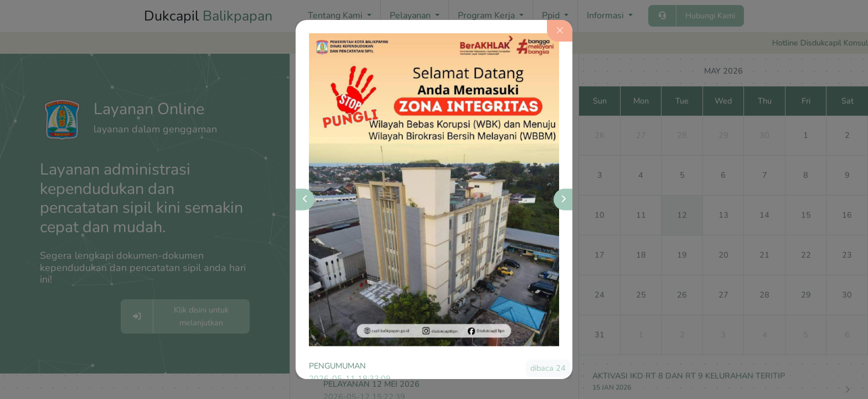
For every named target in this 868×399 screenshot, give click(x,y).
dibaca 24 (548, 368)
